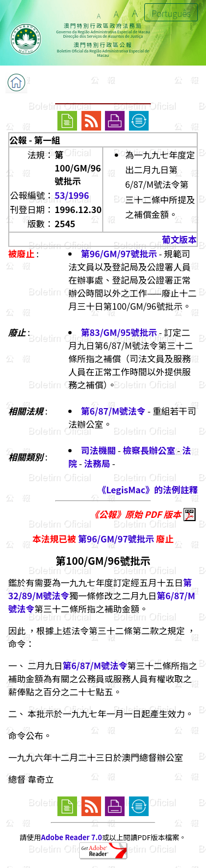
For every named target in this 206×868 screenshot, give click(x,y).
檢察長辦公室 (149, 450)
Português (171, 13)
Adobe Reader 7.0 (71, 837)
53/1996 (72, 195)
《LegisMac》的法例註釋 (148, 489)
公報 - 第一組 (35, 140)
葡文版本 (179, 239)
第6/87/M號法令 (113, 411)
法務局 (97, 463)
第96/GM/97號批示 (119, 253)
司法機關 (98, 450)
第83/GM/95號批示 (119, 332)
